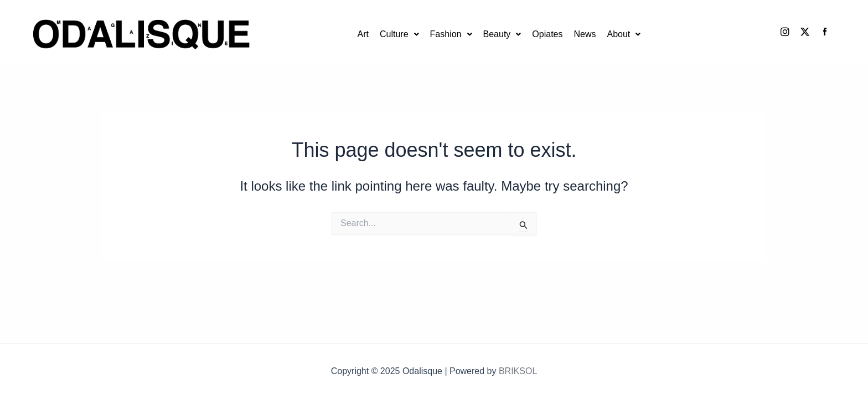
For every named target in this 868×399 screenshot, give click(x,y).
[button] (399, 34)
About (624, 34)
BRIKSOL (518, 371)
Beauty (502, 34)
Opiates (547, 34)
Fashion (451, 34)
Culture (399, 34)
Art (363, 34)
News (585, 34)
